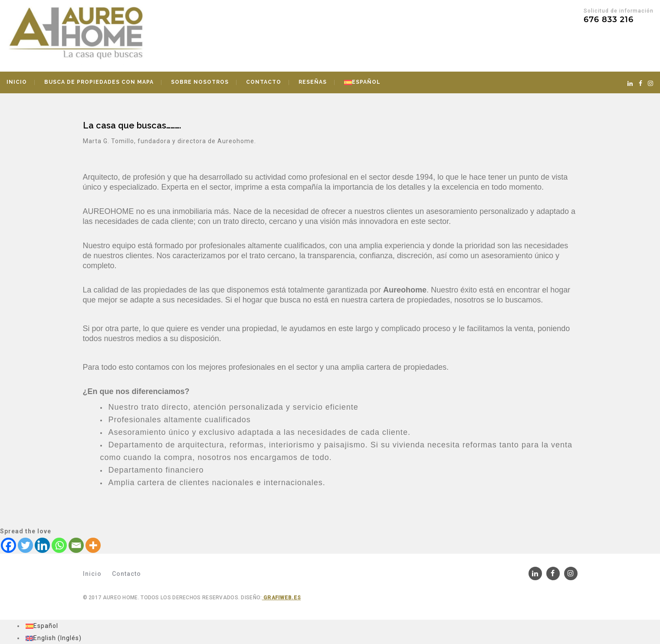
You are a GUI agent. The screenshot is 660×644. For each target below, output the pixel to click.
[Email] (76, 545)
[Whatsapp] (59, 545)
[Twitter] (25, 545)
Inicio (17, 82)
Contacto (264, 82)
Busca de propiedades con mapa (99, 82)
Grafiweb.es (282, 598)
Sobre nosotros (200, 82)
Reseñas (313, 82)
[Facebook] (8, 545)
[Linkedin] (42, 545)
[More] (93, 545)
